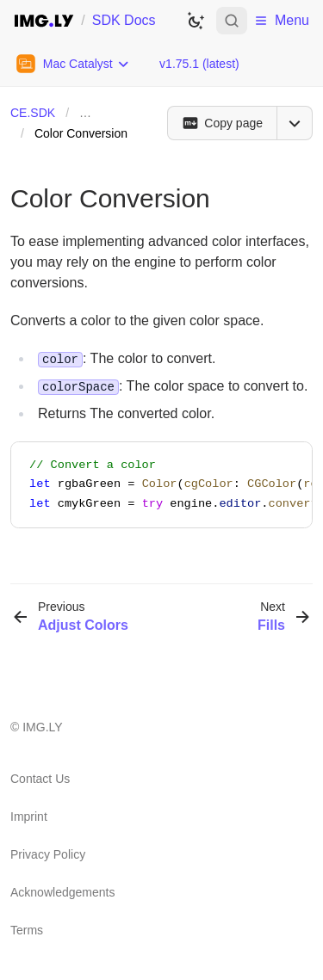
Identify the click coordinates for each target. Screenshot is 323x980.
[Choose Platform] (73, 64)
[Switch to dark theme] (196, 21)
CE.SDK (33, 113)
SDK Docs (124, 20)
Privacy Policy (48, 854)
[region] (161, 485)
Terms (27, 930)
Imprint (29, 817)
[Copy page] (222, 123)
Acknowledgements (62, 892)
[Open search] (232, 21)
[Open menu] (295, 123)
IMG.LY (42, 727)
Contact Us (40, 779)
